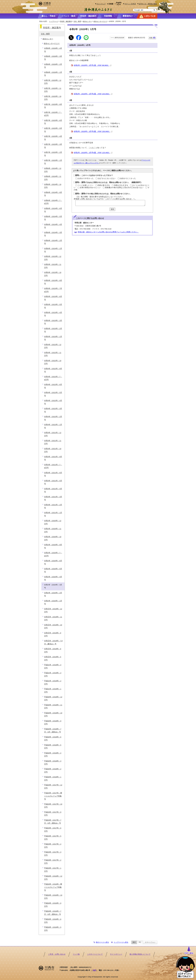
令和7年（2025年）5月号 (53, 130)
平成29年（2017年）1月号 (53, 870)
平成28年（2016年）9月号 (53, 905)
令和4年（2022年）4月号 (53, 402)
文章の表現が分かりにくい (90, 188)
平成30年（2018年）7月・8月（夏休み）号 (53, 730)
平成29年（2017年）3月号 (53, 854)
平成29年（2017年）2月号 (53, 862)
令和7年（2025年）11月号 (53, 90)
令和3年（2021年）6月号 (53, 474)
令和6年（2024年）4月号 (53, 226)
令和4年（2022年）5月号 (53, 394)
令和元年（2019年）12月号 (53, 610)
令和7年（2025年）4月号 (53, 138)
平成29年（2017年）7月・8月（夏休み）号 (53, 822)
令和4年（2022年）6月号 (53, 386)
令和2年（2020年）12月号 (53, 522)
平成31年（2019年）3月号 (53, 674)
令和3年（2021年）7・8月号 (53, 466)
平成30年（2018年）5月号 (53, 746)
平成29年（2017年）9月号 (53, 814)
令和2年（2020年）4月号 (53, 578)
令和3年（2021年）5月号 (53, 482)
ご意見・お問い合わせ (57, 954)
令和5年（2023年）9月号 (53, 282)
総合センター (87, 21)
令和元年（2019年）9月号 (53, 634)
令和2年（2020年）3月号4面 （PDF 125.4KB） (93, 153)
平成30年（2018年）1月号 (53, 778)
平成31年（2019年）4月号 (53, 666)
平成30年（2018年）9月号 (53, 722)
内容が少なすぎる (121, 185)
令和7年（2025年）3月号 (53, 146)
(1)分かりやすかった (86, 178)
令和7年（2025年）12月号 (53, 82)
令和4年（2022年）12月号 (53, 346)
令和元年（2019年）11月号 (53, 618)
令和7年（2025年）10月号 (53, 98)
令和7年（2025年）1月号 (53, 162)
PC (140, 942)
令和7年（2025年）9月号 (53, 106)
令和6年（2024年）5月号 (53, 218)
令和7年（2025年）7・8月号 (53, 114)
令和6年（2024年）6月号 (53, 210)
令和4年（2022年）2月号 (53, 418)
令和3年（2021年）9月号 (53, 458)
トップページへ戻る (121, 942)
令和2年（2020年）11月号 (53, 530)
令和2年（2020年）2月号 (53, 594)
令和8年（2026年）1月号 (53, 74)
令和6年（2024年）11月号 (53, 178)
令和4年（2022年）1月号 (53, 426)
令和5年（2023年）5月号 (53, 306)
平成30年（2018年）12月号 (53, 698)
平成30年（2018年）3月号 (53, 763)
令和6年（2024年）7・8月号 (53, 202)
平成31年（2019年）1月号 (53, 690)
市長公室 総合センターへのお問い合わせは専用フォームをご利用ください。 (108, 232)
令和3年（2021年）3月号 (53, 498)
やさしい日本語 (130, 4)
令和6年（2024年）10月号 (53, 186)
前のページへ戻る (102, 942)
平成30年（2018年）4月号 (53, 755)
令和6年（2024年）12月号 (53, 170)
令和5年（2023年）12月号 (53, 258)
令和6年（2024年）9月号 (53, 194)
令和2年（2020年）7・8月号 (53, 554)
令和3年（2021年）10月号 (53, 450)
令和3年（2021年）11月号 (53, 442)
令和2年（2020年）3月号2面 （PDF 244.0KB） (93, 94)
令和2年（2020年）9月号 (53, 546)
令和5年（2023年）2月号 (53, 330)
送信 (112, 209)
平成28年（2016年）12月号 (53, 878)
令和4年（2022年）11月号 (53, 354)
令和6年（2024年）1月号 (53, 250)
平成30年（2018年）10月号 (53, 714)
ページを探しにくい (85, 185)
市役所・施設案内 (66, 21)
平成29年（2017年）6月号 (53, 830)
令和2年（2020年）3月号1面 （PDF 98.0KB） (93, 65)
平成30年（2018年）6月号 (53, 738)
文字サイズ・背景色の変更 (148, 4)
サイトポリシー (116, 954)
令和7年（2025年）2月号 (53, 154)
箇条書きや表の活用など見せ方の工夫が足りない (124, 188)
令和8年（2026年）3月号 (53, 58)
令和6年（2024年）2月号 (53, 242)
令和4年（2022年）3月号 (53, 410)
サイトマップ (101, 4)
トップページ (54, 21)
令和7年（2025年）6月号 (53, 122)
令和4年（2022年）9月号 (53, 370)
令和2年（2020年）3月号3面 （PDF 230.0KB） (93, 131)
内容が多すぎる (104, 185)
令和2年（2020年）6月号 (53, 562)
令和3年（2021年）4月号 (53, 490)
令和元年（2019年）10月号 (53, 626)
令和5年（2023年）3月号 (53, 322)
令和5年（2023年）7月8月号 (53, 290)
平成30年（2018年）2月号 (53, 770)
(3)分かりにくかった (128, 178)
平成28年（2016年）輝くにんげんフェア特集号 (53, 887)
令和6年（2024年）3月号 (53, 234)
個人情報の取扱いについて (140, 954)
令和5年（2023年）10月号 (53, 274)
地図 (94, 970)
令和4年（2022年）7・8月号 (53, 378)
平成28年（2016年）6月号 (53, 921)
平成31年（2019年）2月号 (53, 682)
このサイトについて (95, 954)
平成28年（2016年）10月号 (53, 897)
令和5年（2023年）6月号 (53, 298)
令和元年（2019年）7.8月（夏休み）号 (53, 642)
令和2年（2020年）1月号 (53, 602)
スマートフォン (150, 942)
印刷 (151, 38)
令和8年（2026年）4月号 (53, 50)
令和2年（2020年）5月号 (53, 570)
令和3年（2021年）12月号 (53, 434)
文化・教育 (77, 21)
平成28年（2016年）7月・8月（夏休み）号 (53, 913)
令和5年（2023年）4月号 (53, 314)
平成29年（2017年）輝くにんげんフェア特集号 (53, 796)
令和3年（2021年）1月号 (53, 514)
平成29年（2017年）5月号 (53, 838)
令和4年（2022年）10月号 (53, 362)
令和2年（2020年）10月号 (53, 538)
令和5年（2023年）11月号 (53, 266)
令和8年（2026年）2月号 (53, 66)
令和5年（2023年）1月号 (53, 338)
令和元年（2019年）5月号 (53, 658)
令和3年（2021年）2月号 (53, 506)
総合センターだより (100, 21)
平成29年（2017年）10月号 (53, 806)
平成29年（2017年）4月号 (53, 846)
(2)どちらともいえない (107, 178)
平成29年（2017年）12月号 (53, 786)
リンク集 (76, 954)
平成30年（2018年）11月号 (53, 706)
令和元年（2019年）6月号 (53, 650)
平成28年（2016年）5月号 (53, 929)
